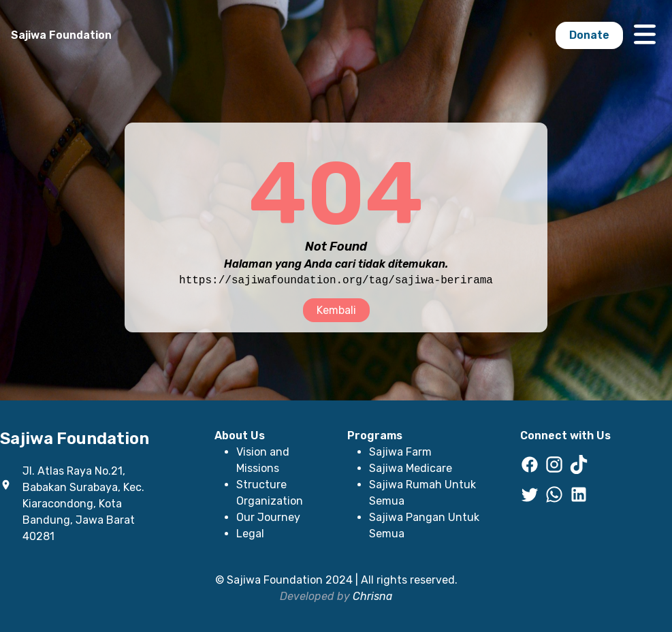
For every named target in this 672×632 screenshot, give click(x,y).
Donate (589, 35)
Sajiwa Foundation (61, 35)
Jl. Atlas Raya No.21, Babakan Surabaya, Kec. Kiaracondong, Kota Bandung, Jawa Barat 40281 (83, 504)
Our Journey (268, 517)
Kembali (336, 310)
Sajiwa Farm (400, 452)
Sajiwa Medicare (411, 468)
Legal (250, 534)
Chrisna (372, 596)
